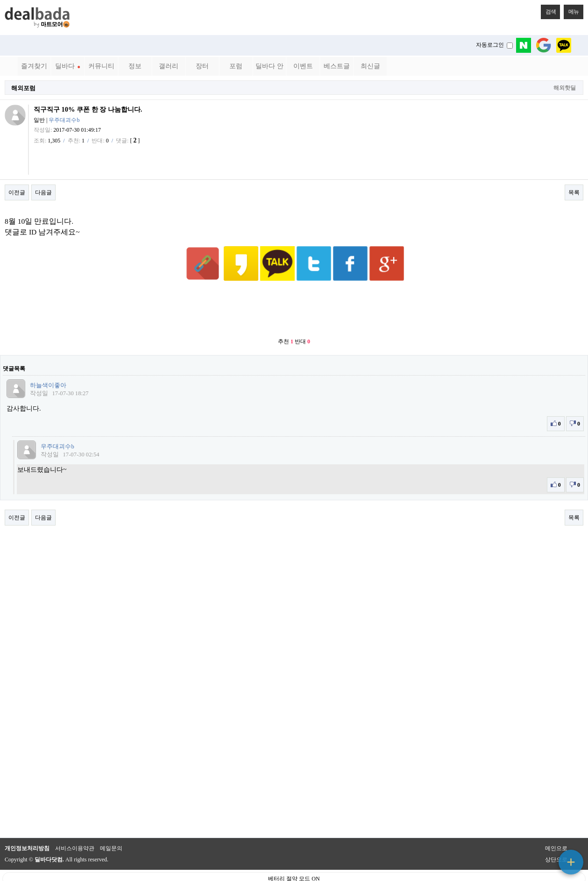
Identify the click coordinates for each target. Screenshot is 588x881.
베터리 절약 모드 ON (294, 856)
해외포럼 (23, 88)
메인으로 (556, 825)
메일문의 (111, 825)
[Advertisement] (294, 287)
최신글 (370, 66)
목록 (574, 192)
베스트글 (337, 66)
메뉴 (571, 10)
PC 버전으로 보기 (294, 872)
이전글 (17, 192)
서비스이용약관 (75, 825)
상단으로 (556, 837)
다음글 (43, 192)
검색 (548, 10)
